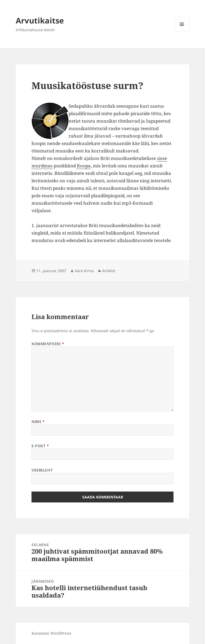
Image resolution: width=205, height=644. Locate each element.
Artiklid (109, 271)
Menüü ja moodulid (182, 32)
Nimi (38, 422)
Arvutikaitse (40, 20)
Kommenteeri (48, 344)
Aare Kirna (84, 271)
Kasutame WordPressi (51, 633)
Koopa (83, 166)
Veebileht (42, 470)
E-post (40, 446)
